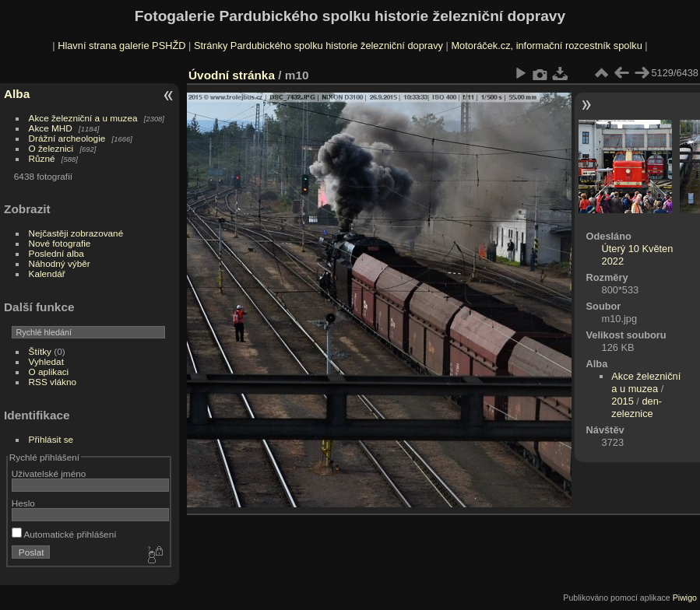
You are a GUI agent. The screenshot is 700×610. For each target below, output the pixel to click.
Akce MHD (51, 128)
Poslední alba (56, 253)
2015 (622, 401)
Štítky (40, 351)
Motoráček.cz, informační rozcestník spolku (546, 46)
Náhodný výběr (60, 263)
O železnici (51, 148)
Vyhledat (46, 361)
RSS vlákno (53, 382)
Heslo (23, 503)
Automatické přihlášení (64, 534)
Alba (17, 94)
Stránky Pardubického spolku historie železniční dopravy (318, 46)
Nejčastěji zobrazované (76, 233)
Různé (42, 158)
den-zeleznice (637, 407)
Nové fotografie (60, 243)
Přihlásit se (51, 439)
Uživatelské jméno (49, 473)
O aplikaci (49, 372)
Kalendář (47, 273)
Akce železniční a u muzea (83, 118)
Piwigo (685, 598)
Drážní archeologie (67, 138)
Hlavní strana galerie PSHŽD (121, 46)
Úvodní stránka (232, 75)
